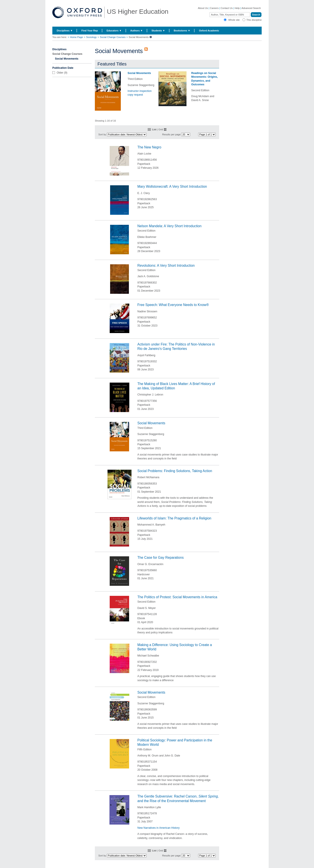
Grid (161, 129)
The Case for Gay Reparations (160, 558)
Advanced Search (251, 8)
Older (60, 73)
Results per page (172, 134)
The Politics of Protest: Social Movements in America (177, 597)
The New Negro (149, 147)
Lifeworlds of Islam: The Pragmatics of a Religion (174, 518)
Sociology (91, 37)
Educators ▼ (114, 31)
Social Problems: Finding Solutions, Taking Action (175, 471)
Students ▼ (158, 31)
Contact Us (227, 8)
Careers (214, 8)
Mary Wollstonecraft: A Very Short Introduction (172, 186)
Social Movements (139, 73)
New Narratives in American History (159, 828)
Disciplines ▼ (65, 31)
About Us (203, 8)
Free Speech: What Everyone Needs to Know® (173, 305)
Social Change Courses (113, 37)
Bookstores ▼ (182, 31)
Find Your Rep (90, 31)
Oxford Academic (209, 31)
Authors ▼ (137, 31)
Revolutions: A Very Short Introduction (166, 266)
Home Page (76, 37)
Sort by (102, 134)
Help (237, 8)
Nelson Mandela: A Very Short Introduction (169, 226)
